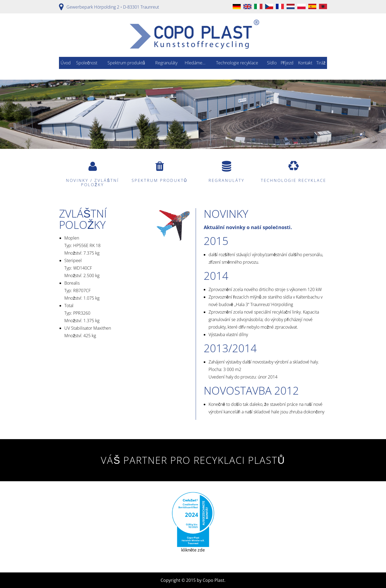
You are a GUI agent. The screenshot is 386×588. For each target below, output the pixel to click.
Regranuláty (166, 63)
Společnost (87, 63)
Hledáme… (195, 63)
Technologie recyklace (237, 63)
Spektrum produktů (126, 63)
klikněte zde (193, 523)
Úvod (66, 63)
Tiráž (321, 63)
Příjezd (287, 63)
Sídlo (272, 63)
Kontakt (305, 63)
